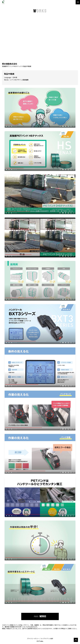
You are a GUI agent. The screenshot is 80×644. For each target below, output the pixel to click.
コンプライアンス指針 (47, 638)
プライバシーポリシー (33, 638)
